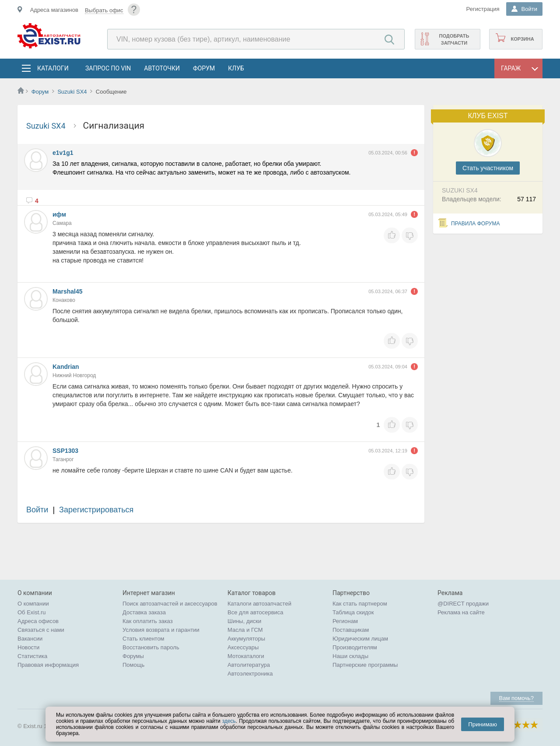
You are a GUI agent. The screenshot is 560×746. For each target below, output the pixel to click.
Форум (204, 68)
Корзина (522, 39)
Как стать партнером (360, 604)
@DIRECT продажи (463, 604)
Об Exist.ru (32, 612)
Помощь (133, 665)
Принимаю (483, 724)
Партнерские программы (365, 665)
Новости (28, 647)
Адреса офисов (38, 621)
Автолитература (249, 665)
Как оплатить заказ (148, 621)
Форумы (133, 656)
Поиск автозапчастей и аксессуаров (170, 604)
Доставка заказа (144, 612)
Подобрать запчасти (454, 39)
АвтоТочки (162, 68)
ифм (59, 214)
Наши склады (350, 656)
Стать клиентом (143, 639)
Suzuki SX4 (73, 92)
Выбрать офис (104, 10)
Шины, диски (244, 621)
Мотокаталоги (246, 656)
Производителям (355, 647)
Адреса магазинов (54, 10)
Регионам (345, 621)
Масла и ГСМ (245, 630)
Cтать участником (488, 168)
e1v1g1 (63, 153)
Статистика (32, 656)
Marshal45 (67, 291)
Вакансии (30, 639)
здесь (229, 721)
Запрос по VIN (108, 68)
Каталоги (52, 68)
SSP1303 (65, 451)
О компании (33, 604)
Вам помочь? (516, 698)
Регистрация (483, 9)
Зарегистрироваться (96, 510)
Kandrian (66, 367)
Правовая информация (48, 665)
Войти (37, 510)
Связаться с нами (41, 630)
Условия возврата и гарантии (161, 630)
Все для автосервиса (255, 612)
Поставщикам (351, 630)
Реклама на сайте (461, 612)
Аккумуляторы (246, 639)
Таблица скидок (353, 612)
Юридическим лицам (360, 639)
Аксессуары (243, 647)
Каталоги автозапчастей (259, 604)
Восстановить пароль (151, 647)
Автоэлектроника (250, 674)
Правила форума (476, 224)
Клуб (236, 68)
